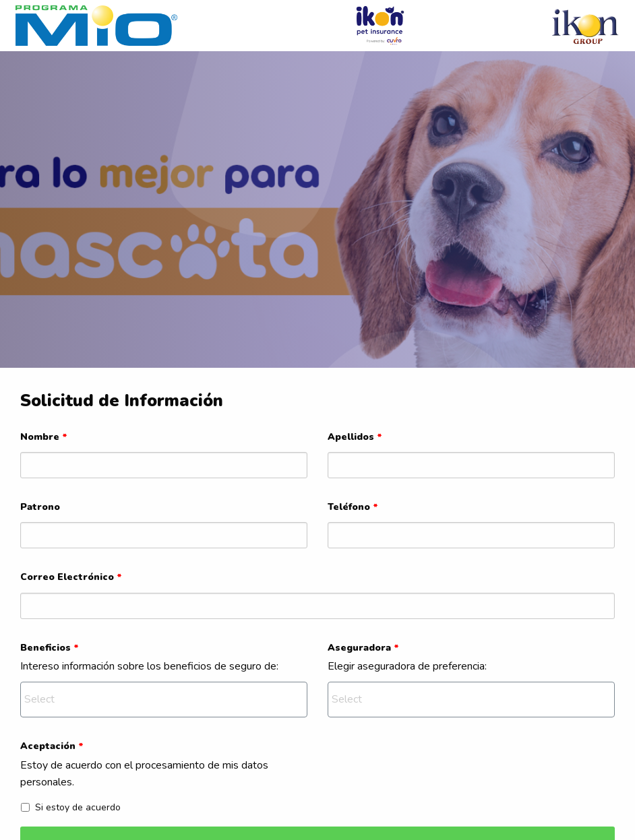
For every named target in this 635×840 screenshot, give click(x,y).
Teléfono (353, 507)
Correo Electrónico (71, 577)
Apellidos (355, 437)
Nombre (44, 437)
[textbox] (165, 699)
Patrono (40, 507)
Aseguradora (363, 648)
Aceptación (52, 746)
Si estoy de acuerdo (71, 807)
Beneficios (50, 648)
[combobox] (164, 700)
